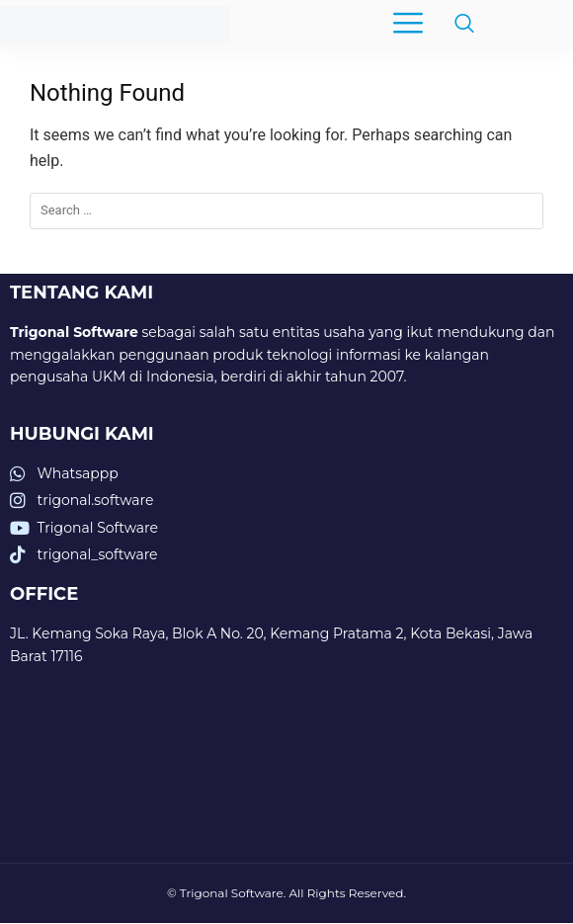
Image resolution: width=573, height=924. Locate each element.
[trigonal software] (286, 779)
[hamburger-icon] (408, 25)
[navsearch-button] (454, 25)
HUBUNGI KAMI (82, 434)
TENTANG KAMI (82, 293)
